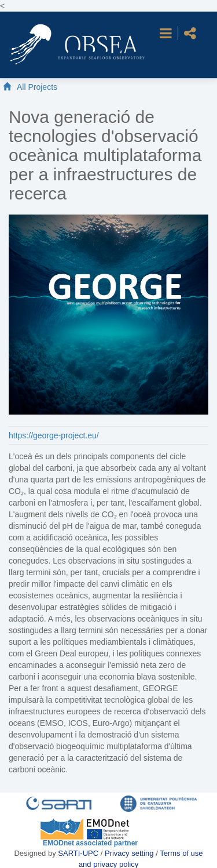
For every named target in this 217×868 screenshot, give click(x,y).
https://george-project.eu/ (54, 435)
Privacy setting (130, 853)
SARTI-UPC (78, 853)
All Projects (37, 87)
